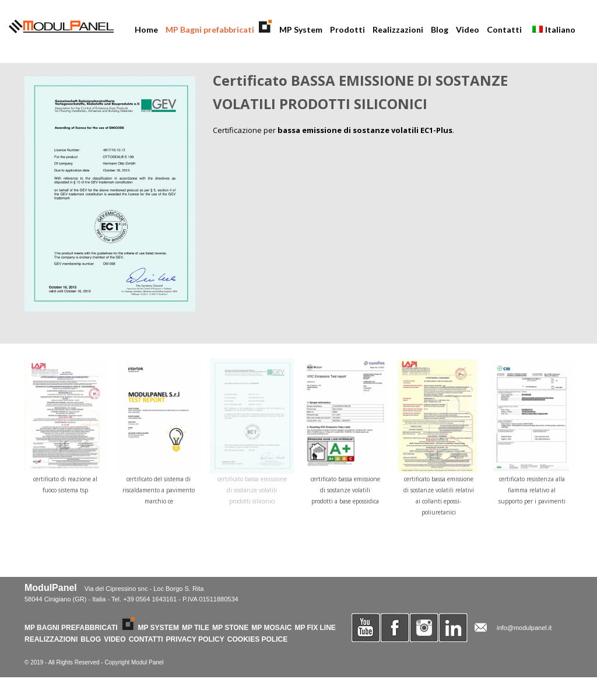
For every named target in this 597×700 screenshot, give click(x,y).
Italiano (550, 31)
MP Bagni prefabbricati (217, 29)
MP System (301, 29)
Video (468, 29)
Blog (440, 29)
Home (146, 29)
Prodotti (345, 31)
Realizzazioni (398, 29)
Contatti (504, 29)
